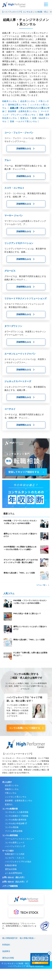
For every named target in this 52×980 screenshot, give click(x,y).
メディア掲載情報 (10, 886)
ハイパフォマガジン (14, 846)
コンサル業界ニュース (15, 843)
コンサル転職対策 (10, 809)
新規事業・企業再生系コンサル (23, 111)
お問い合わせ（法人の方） (14, 882)
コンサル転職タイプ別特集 (17, 816)
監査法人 (25, 118)
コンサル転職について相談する (25, 728)
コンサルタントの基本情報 (17, 812)
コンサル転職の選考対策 (16, 820)
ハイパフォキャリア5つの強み (18, 862)
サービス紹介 (8, 851)
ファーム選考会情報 (14, 831)
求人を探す (7, 782)
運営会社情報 (11, 869)
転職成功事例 (11, 865)
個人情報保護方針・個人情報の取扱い (19, 938)
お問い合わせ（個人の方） (14, 877)
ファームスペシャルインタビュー (20, 839)
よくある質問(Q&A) (14, 873)
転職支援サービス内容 (15, 854)
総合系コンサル (28, 101)
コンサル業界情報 (10, 835)
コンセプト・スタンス (15, 858)
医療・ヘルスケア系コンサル (24, 121)
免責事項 (6, 951)
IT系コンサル (11, 793)
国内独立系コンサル (18, 105)
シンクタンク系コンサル (16, 797)
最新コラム (9, 514)
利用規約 (6, 945)
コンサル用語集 (12, 827)
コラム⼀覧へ (42, 585)
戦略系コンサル (10, 101)
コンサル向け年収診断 (15, 823)
